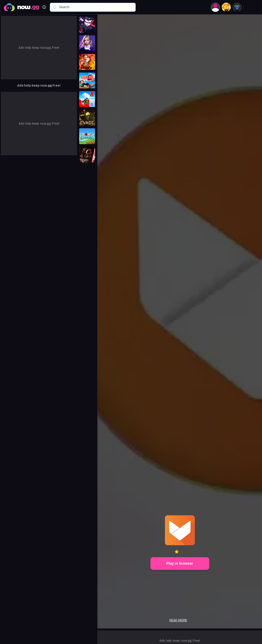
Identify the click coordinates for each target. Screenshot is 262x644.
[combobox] (95, 7)
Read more (178, 620)
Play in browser (180, 563)
